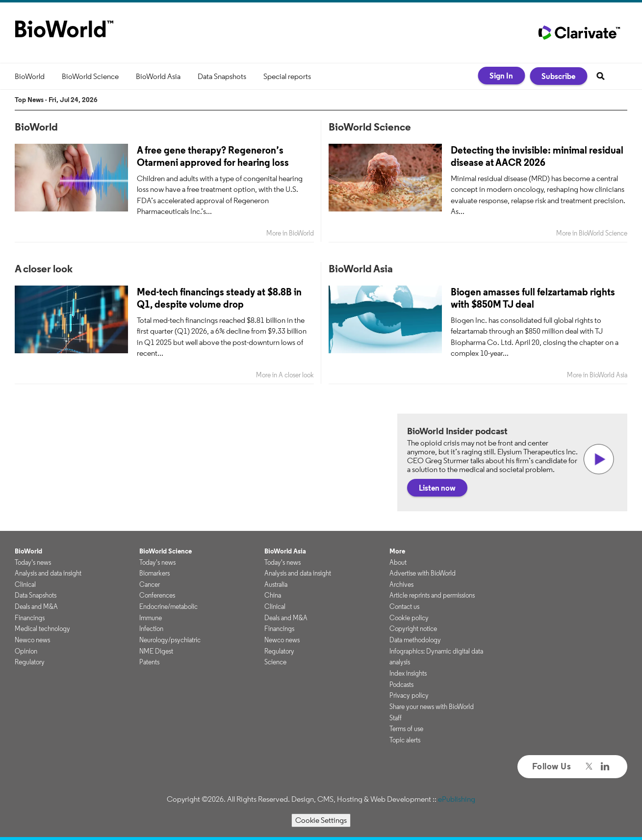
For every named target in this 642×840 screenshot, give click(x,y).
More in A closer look (285, 375)
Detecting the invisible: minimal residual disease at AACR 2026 (537, 156)
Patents (149, 662)
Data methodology (415, 640)
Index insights (408, 673)
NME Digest (156, 651)
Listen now (437, 488)
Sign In (501, 76)
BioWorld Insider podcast (457, 431)
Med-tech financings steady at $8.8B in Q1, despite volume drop (219, 298)
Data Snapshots (222, 76)
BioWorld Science (90, 76)
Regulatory (30, 662)
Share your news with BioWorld (432, 707)
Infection (151, 629)
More (397, 551)
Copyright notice (413, 629)
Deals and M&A (36, 606)
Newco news (32, 640)
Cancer (150, 584)
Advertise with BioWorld (423, 573)
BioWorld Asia (158, 76)
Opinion (26, 651)
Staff (396, 718)
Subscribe (558, 76)
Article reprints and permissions (432, 595)
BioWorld (30, 76)
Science (275, 662)
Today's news (33, 562)
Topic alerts (405, 740)
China (273, 595)
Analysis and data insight (48, 573)
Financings (30, 618)
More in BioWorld (290, 233)
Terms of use (406, 729)
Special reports (287, 76)
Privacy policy (409, 695)
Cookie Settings (321, 820)
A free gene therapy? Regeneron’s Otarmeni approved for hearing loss (213, 156)
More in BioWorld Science (592, 233)
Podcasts (401, 684)
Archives (401, 584)
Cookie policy (409, 618)
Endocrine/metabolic (168, 606)
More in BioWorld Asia (597, 375)
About (398, 562)
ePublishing (457, 799)
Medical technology (42, 629)
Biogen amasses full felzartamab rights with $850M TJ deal (533, 298)
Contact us (404, 606)
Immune (151, 618)
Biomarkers (154, 573)
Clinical (25, 584)
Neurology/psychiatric (170, 640)
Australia (276, 584)
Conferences (157, 595)
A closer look (44, 268)
